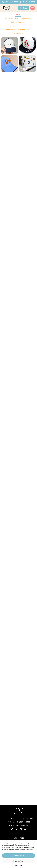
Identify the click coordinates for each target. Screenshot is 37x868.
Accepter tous (19, 856)
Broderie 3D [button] (19, 33)
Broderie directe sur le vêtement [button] (18, 18)
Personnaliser (19, 861)
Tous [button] (18, 15)
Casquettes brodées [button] (18, 26)
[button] (33, 8)
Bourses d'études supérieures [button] (18, 30)
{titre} (16, 865)
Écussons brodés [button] (18, 22)
